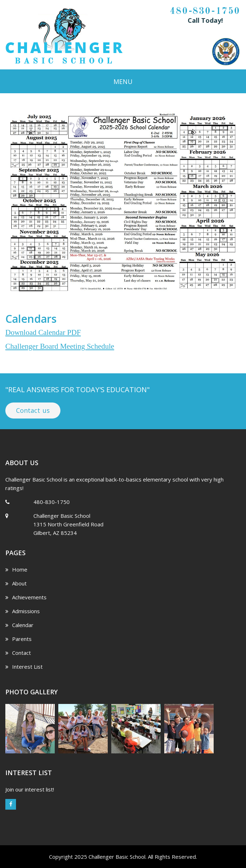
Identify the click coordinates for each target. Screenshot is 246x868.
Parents (18, 639)
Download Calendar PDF (43, 332)
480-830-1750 (205, 11)
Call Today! (205, 20)
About (16, 583)
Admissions (23, 611)
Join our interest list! (30, 789)
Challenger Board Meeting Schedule (60, 346)
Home (16, 569)
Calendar (19, 625)
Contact (18, 653)
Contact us (33, 410)
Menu (123, 81)
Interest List (24, 667)
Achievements (26, 597)
